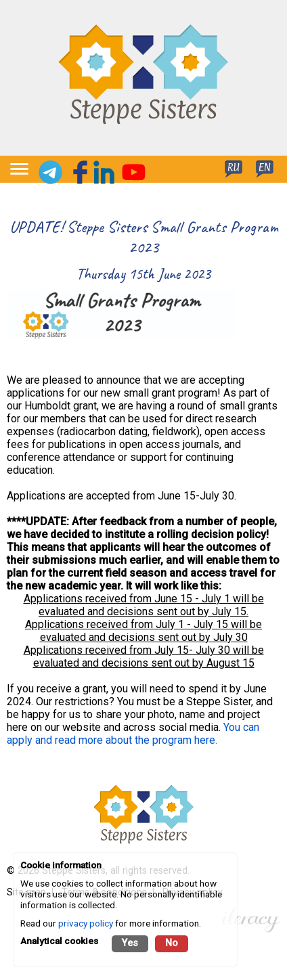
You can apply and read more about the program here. (133, 734)
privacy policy (86, 923)
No (172, 943)
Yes (130, 943)
